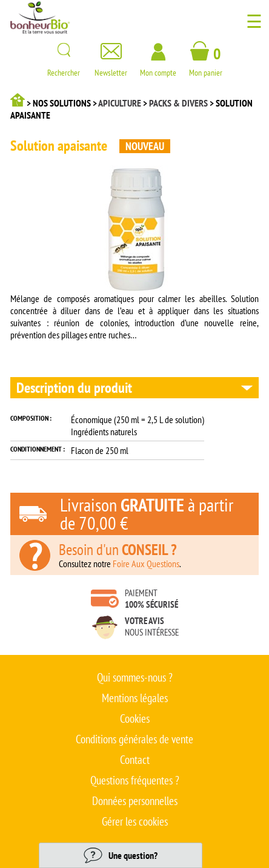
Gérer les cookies (135, 821)
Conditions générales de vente (134, 739)
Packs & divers (178, 103)
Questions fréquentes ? (135, 780)
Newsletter (111, 68)
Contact (135, 760)
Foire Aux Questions (146, 564)
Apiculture (120, 103)
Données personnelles (135, 801)
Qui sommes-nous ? (135, 677)
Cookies (135, 718)
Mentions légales (135, 698)
